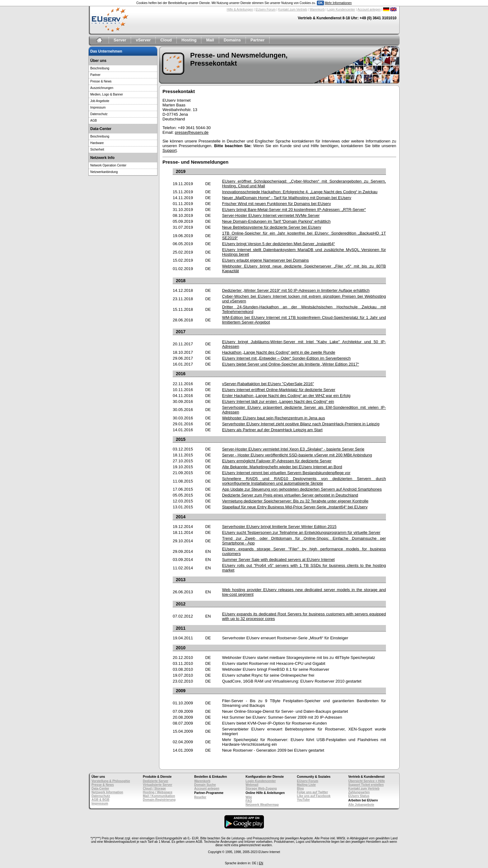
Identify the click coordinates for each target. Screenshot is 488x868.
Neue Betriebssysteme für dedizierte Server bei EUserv (272, 227)
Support (170, 150)
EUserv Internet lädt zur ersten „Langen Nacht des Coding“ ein (278, 401)
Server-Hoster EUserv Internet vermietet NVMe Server (271, 215)
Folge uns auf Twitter (312, 792)
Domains (232, 40)
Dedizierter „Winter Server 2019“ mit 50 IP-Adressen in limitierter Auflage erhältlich (296, 290)
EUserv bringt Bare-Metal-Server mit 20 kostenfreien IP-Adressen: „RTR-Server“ (294, 210)
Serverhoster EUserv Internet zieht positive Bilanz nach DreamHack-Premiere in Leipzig (301, 424)
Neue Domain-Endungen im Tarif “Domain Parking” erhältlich (276, 221)
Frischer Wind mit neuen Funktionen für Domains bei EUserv (276, 204)
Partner (258, 40)
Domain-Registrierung (159, 800)
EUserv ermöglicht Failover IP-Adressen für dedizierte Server (277, 461)
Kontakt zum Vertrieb (293, 9)
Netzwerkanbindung (104, 172)
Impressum (98, 107)
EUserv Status (359, 796)
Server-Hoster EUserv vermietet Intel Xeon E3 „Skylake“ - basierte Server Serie (293, 449)
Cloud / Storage (154, 789)
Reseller (200, 797)
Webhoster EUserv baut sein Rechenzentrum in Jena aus (273, 418)
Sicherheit (97, 149)
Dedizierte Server (156, 781)
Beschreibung (100, 68)
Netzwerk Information (107, 792)
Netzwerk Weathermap (262, 805)
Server (120, 40)
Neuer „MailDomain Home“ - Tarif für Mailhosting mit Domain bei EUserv (286, 198)
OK (320, 3)
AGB (94, 121)
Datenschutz (99, 114)
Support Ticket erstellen (366, 785)
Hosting (189, 40)
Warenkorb (317, 9)
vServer (143, 40)
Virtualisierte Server (157, 785)
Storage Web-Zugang (261, 789)
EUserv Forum (265, 9)
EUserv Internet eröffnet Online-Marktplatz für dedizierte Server (279, 390)
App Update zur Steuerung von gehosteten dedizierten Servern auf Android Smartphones (302, 489)
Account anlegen (369, 9)
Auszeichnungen (102, 88)
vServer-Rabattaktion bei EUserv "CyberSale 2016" (268, 384)
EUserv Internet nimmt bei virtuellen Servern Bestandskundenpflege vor (286, 473)
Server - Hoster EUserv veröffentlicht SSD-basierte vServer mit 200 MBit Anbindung (297, 455)
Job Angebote (100, 101)
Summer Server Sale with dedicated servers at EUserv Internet (278, 560)
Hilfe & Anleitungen (240, 9)
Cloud (166, 40)
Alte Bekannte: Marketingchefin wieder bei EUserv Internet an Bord (282, 467)
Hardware (97, 143)
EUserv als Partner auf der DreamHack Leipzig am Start (272, 430)
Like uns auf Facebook (314, 796)
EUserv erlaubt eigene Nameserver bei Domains (265, 260)
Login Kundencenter (341, 9)
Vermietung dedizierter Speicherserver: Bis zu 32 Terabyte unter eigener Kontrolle (295, 501)
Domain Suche (205, 785)
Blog (300, 789)
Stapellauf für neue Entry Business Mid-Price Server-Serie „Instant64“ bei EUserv (295, 507)
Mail (210, 40)
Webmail (252, 785)
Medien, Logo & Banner (107, 94)
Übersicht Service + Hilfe (367, 781)
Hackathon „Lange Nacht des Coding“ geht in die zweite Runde (279, 352)
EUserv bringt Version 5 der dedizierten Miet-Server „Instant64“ (278, 244)
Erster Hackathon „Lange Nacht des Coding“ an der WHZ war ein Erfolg (286, 396)
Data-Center (100, 789)
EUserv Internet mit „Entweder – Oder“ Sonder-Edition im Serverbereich (286, 358)
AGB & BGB (100, 800)
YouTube (303, 800)
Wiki (249, 797)
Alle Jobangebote (361, 805)
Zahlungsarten (359, 792)
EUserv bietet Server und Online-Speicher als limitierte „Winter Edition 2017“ (290, 364)
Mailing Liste (306, 785)
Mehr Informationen (338, 3)
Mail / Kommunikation (159, 796)
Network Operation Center (108, 165)
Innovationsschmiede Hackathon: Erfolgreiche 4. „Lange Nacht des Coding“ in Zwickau (300, 192)
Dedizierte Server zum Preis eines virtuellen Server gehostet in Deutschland (290, 495)
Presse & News (101, 81)
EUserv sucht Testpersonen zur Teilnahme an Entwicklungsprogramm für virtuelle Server (301, 532)
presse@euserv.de (192, 132)
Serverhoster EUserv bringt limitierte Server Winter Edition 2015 (279, 527)
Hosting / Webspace (158, 792)
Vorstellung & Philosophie (111, 781)
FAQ (249, 801)
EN (261, 863)
